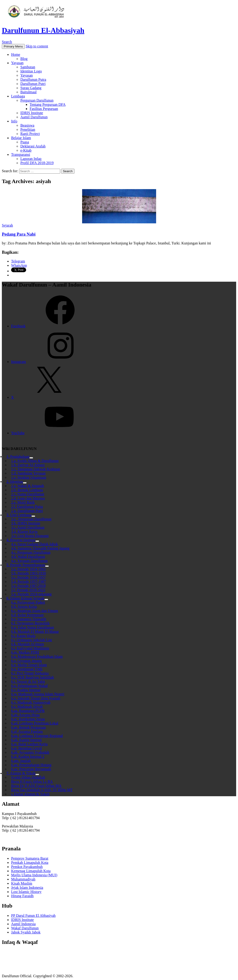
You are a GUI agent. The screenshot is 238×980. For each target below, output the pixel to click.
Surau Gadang (31, 88)
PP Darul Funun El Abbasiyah (33, 916)
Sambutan (28, 67)
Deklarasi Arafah (33, 146)
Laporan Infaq (31, 159)
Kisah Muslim (22, 883)
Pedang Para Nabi (19, 234)
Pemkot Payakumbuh (27, 867)
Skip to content (37, 46)
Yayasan (17, 63)
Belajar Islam (21, 138)
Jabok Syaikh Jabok (26, 932)
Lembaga (18, 96)
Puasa (25, 142)
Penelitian (28, 130)
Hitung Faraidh (22, 896)
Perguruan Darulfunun (37, 100)
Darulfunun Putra (33, 80)
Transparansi (21, 154)
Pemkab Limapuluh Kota (30, 863)
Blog (24, 59)
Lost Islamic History (26, 892)
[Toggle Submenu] (47, 566)
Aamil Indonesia (23, 924)
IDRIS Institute (32, 113)
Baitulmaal (28, 92)
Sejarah (7, 225)
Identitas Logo (31, 71)
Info (14, 121)
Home (16, 55)
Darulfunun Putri (33, 84)
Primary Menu (13, 46)
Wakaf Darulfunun (25, 928)
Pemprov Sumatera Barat (30, 858)
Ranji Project (30, 134)
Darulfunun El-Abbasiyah (43, 30)
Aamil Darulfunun (34, 117)
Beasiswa (27, 125)
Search (7, 42)
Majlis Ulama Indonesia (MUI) (34, 875)
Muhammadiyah (23, 879)
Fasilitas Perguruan (44, 109)
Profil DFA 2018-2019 (37, 163)
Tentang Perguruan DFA (48, 105)
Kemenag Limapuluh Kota (31, 871)
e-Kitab (26, 150)
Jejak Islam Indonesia (27, 888)
